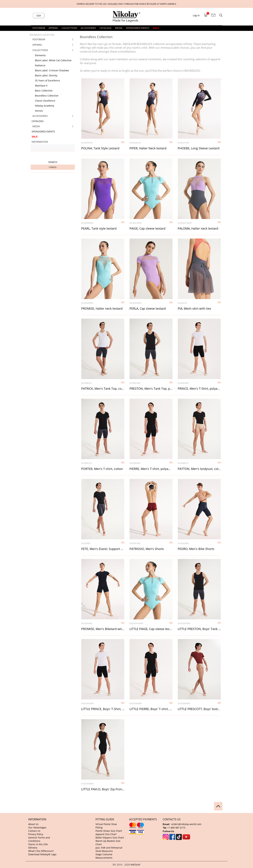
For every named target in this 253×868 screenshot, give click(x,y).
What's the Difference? (41, 851)
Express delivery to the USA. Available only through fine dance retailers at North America (126, 4)
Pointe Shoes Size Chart (109, 831)
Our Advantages (37, 827)
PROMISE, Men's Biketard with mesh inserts (103, 629)
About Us (33, 824)
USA (39, 16)
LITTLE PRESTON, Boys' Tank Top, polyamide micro (199, 629)
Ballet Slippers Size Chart (110, 838)
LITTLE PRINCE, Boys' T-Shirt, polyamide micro (103, 709)
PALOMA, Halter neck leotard (198, 229)
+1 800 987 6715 (176, 828)
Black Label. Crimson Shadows (52, 70)
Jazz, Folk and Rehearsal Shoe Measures (109, 849)
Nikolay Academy (45, 106)
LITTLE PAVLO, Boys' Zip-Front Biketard (103, 789)
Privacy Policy (36, 834)
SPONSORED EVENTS (138, 28)
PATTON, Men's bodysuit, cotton (199, 469)
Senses (39, 111)
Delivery (33, 848)
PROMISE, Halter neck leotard (102, 309)
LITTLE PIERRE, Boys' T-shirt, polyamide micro (151, 709)
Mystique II (41, 86)
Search (53, 162)
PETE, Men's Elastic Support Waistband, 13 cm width (103, 549)
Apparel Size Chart (106, 834)
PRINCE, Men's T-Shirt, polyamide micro (199, 389)
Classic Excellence (45, 101)
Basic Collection (44, 91)
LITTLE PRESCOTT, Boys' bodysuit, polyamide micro (199, 709)
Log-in (196, 15)
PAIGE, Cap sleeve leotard (147, 229)
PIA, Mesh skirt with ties (194, 309)
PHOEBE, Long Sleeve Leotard (199, 148)
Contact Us (34, 831)
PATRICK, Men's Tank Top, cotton (103, 389)
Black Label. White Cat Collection (53, 60)
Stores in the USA (38, 844)
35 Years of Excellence (47, 80)
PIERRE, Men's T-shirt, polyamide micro (151, 469)
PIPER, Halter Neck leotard (148, 148)
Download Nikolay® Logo (42, 854)
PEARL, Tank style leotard (99, 229)
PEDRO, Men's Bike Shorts (196, 549)
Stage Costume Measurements (104, 856)
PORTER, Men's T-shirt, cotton (102, 469)
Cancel (53, 167)
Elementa (40, 55)
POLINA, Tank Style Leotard (100, 148)
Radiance (40, 65)
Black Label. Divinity (46, 75)
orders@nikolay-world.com (186, 824)
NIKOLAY (135, 865)
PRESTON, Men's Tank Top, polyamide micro (151, 389)
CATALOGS (105, 28)
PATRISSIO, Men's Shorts (147, 549)
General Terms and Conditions (39, 839)
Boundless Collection (47, 96)
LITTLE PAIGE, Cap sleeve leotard (151, 629)
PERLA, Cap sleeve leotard (148, 309)
